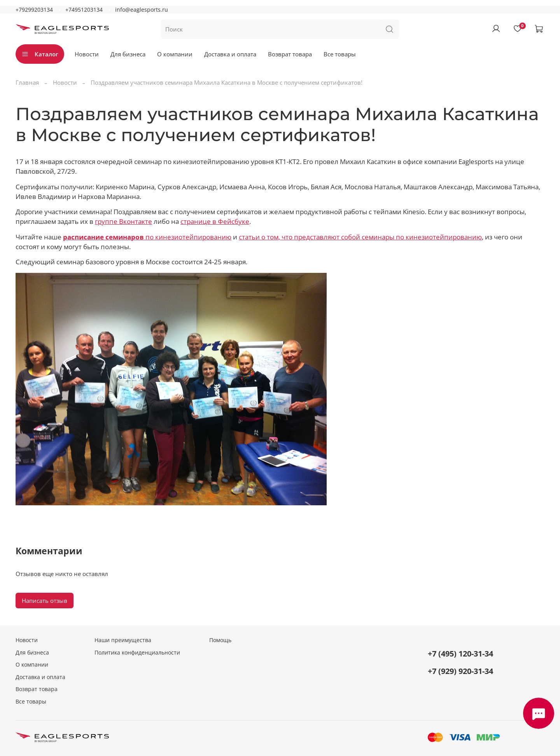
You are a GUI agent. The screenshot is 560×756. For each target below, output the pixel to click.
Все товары (340, 54)
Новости (87, 54)
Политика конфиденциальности (137, 653)
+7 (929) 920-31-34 (460, 671)
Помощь (220, 640)
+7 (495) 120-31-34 (460, 654)
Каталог (40, 54)
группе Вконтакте (123, 221)
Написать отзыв (45, 601)
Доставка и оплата (230, 54)
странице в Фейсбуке (215, 221)
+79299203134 (34, 10)
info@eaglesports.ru (142, 10)
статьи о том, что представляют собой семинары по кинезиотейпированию (360, 237)
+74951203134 (84, 10)
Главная (27, 82)
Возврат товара (290, 54)
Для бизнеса (128, 54)
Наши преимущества (123, 640)
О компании (175, 54)
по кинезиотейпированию (147, 237)
